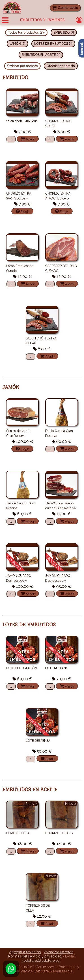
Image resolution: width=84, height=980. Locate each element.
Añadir (28, 139)
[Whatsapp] (11, 969)
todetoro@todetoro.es (41, 960)
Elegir (22, 211)
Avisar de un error (58, 952)
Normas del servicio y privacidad (35, 956)
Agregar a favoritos (25, 952)
